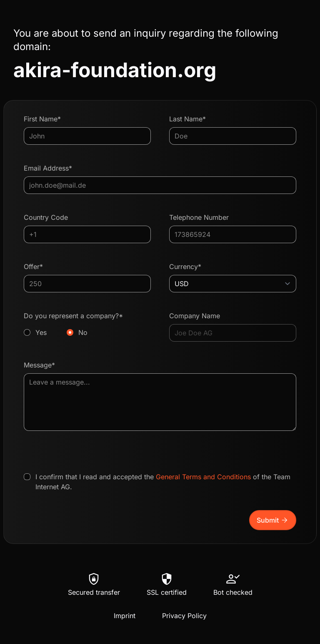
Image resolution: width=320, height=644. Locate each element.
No (83, 332)
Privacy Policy (184, 616)
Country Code (46, 217)
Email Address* (48, 168)
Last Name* (187, 119)
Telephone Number (199, 217)
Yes (41, 332)
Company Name (195, 316)
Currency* (185, 267)
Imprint (125, 616)
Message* (39, 365)
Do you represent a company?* (87, 325)
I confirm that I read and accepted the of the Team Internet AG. (163, 482)
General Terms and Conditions (203, 477)
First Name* (42, 119)
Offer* (33, 267)
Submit (273, 520)
